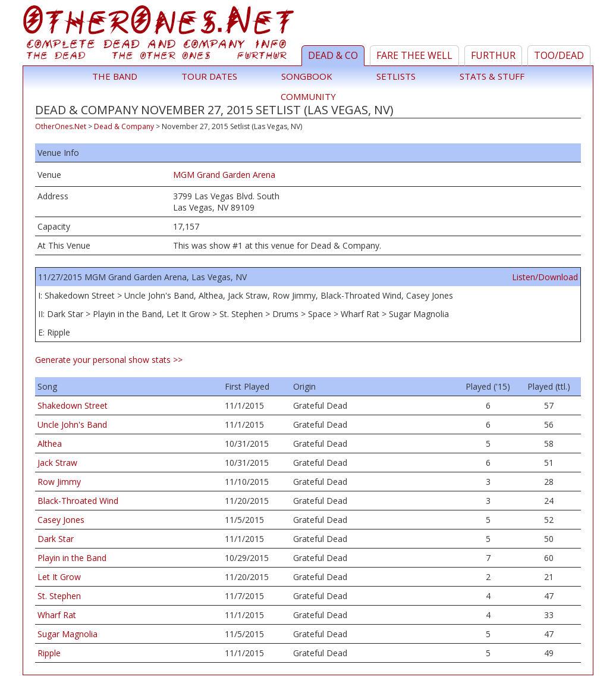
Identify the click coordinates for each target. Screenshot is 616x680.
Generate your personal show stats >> (109, 360)
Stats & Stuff (492, 76)
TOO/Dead (559, 55)
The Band (115, 76)
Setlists (396, 76)
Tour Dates (209, 76)
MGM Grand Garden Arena (224, 175)
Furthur (493, 55)
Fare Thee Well (414, 55)
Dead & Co (333, 55)
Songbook (307, 76)
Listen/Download (545, 277)
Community (308, 96)
